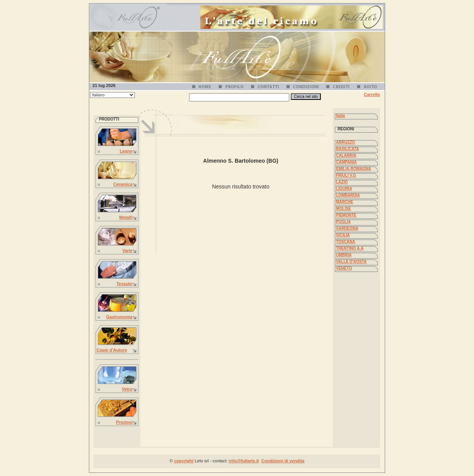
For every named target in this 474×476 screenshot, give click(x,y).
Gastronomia (119, 317)
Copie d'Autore (111, 350)
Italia (340, 116)
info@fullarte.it (244, 461)
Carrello (372, 94)
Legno (126, 151)
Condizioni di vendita (283, 461)
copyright (184, 461)
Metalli (126, 217)
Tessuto (125, 284)
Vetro (127, 389)
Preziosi (124, 422)
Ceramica (123, 184)
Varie (127, 250)
